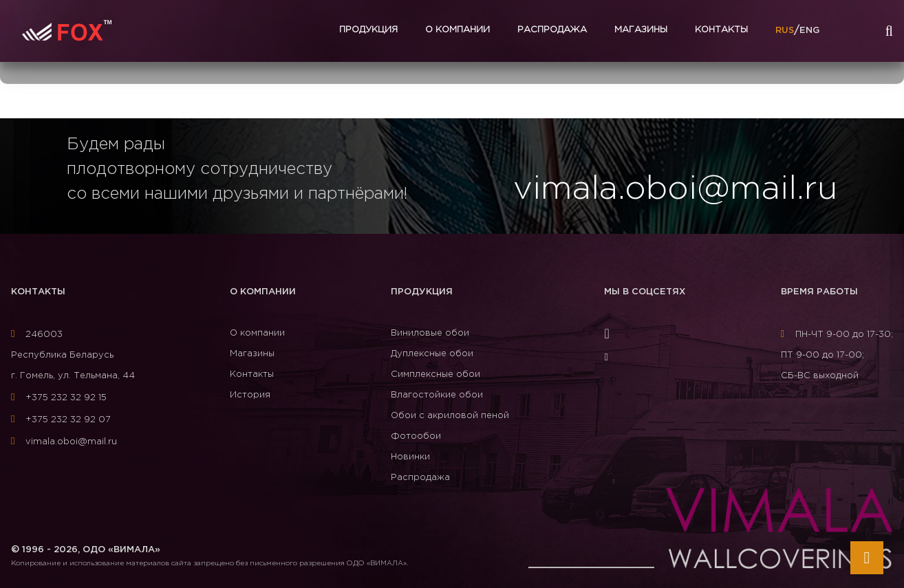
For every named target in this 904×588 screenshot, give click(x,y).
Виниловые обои (430, 333)
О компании (458, 30)
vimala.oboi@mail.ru (64, 442)
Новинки (410, 457)
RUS (785, 31)
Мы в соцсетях (645, 292)
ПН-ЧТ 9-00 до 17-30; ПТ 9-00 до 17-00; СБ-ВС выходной (837, 355)
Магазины (641, 30)
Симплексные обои (435, 374)
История (250, 395)
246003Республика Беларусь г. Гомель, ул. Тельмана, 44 (73, 355)
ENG (809, 31)
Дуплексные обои (432, 354)
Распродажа (552, 30)
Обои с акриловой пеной (450, 416)
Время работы (819, 292)
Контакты (721, 30)
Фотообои (416, 436)
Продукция (368, 30)
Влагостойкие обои (437, 395)
